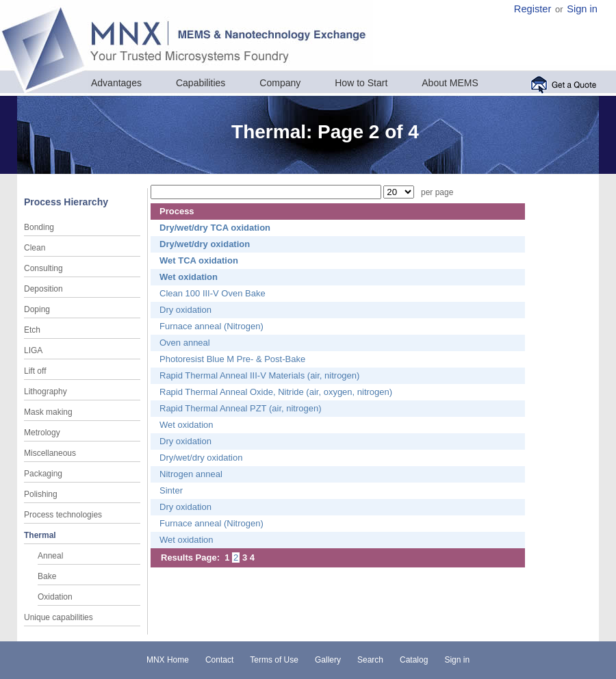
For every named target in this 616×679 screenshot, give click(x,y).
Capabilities (201, 83)
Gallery (328, 660)
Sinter (171, 490)
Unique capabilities (59, 617)
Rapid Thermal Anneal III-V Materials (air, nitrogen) (259, 375)
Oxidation (55, 597)
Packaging (43, 474)
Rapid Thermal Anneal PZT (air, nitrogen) (241, 408)
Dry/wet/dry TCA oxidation (215, 228)
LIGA (33, 350)
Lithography (46, 392)
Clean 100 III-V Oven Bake (213, 293)
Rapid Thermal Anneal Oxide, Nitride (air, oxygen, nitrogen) (276, 392)
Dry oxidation (185, 310)
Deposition (43, 289)
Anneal (50, 556)
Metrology (42, 433)
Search (370, 660)
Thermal (40, 535)
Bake (47, 576)
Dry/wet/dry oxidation (205, 244)
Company (280, 83)
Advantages (116, 83)
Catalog (414, 660)
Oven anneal (185, 343)
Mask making (48, 412)
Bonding (39, 227)
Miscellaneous (50, 453)
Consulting (43, 268)
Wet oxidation (189, 277)
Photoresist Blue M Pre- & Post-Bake (232, 359)
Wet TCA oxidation (199, 260)
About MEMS (450, 83)
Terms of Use (274, 660)
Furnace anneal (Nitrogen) (211, 326)
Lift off (35, 371)
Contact (219, 660)
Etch (32, 330)
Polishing (41, 494)
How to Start (361, 83)
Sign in (582, 9)
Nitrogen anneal (191, 474)
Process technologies (63, 515)
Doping (37, 309)
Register (533, 9)
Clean (35, 248)
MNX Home (168, 660)
